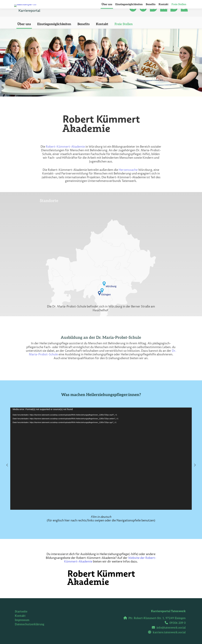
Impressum (22, 620)
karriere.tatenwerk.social (168, 632)
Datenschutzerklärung (30, 624)
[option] (101, 465)
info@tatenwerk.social (170, 628)
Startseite (21, 612)
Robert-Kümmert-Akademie (65, 175)
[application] (101, 459)
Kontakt (20, 616)
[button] (7, 465)
